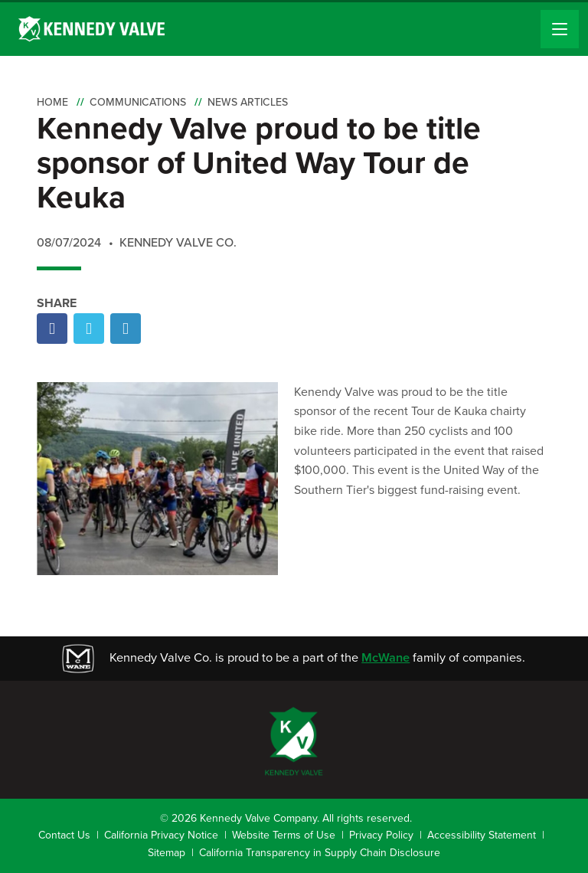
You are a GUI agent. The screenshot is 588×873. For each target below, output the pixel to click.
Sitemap (167, 853)
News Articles (248, 102)
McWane (385, 657)
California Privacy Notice (161, 835)
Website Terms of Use (284, 835)
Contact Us (64, 835)
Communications (138, 102)
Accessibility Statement (482, 835)
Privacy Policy (381, 835)
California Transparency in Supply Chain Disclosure (320, 853)
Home (52, 102)
